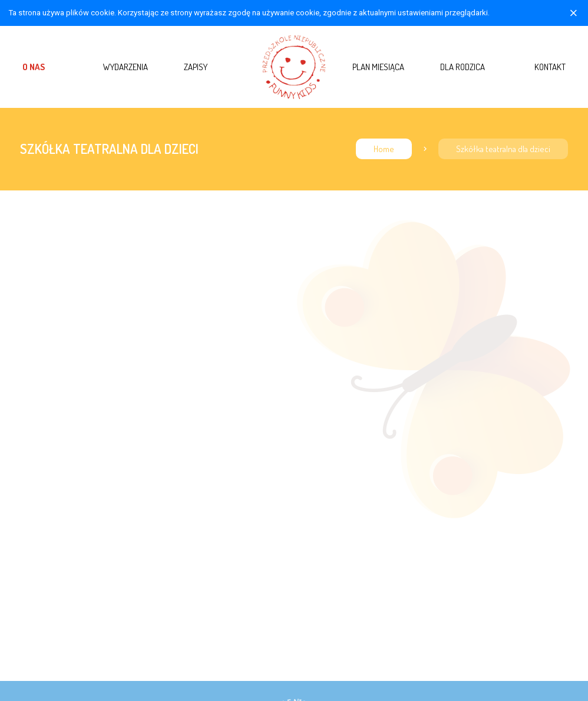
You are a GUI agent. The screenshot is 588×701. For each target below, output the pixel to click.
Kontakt (550, 66)
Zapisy (196, 66)
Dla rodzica (463, 66)
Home (384, 149)
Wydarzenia (125, 66)
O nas (34, 66)
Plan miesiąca (378, 66)
